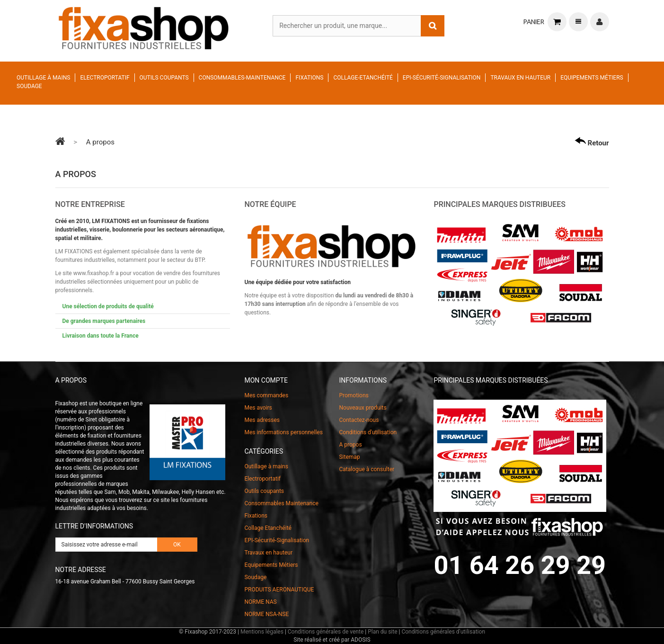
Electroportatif (105, 78)
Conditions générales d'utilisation (443, 632)
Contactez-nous (359, 420)
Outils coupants (164, 78)
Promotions (354, 395)
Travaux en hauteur (520, 78)
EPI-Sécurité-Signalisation (442, 78)
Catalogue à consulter (367, 469)
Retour (592, 142)
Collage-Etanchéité (363, 78)
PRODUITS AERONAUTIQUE (279, 590)
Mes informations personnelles (283, 432)
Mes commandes (266, 395)
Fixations (309, 78)
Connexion (600, 22)
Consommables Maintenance (281, 503)
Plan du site (382, 632)
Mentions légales (262, 632)
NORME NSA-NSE (266, 614)
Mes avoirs (258, 408)
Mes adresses (262, 420)
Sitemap (349, 457)
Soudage (29, 86)
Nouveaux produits (363, 408)
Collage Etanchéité (268, 528)
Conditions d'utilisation (368, 432)
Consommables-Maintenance (242, 78)
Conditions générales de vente (326, 632)
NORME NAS (260, 602)
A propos (350, 445)
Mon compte (266, 380)
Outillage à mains (43, 78)
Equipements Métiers (592, 78)
